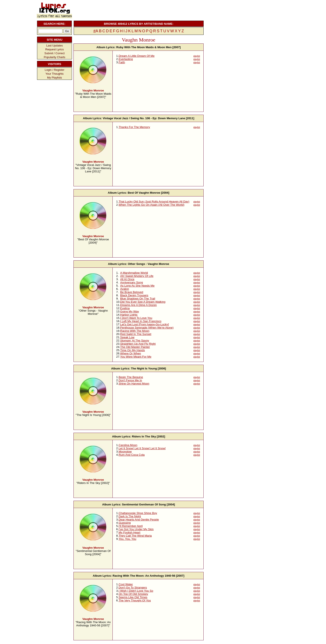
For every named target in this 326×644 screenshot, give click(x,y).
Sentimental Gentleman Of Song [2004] (148, 504)
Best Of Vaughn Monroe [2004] (148, 193)
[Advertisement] (138, 10)
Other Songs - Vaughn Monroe (148, 264)
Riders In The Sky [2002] (148, 436)
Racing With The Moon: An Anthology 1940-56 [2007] (149, 576)
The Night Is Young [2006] (148, 368)
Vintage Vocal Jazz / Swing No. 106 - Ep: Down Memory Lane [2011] (149, 118)
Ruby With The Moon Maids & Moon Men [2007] (149, 47)
